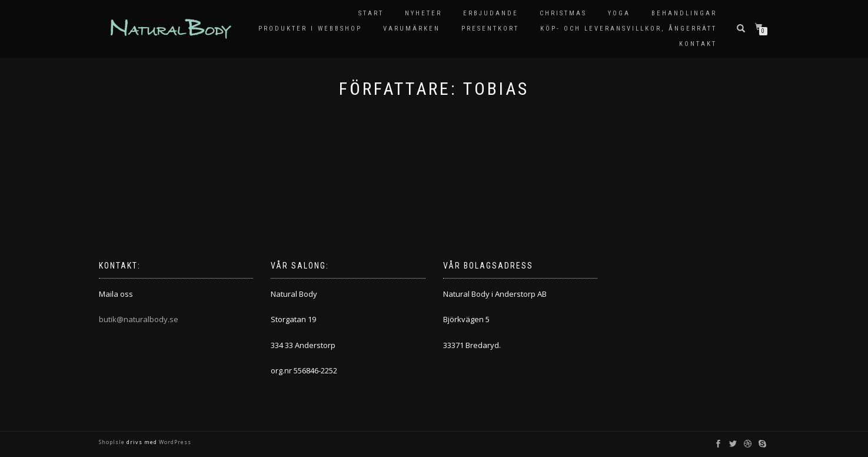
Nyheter (423, 13)
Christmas (563, 13)
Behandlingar (684, 13)
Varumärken (412, 29)
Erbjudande (491, 13)
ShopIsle (113, 442)
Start (371, 13)
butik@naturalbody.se (139, 319)
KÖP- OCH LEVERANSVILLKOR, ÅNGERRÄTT (628, 29)
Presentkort (490, 29)
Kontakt (698, 44)
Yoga (619, 13)
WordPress (174, 442)
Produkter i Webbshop (310, 29)
